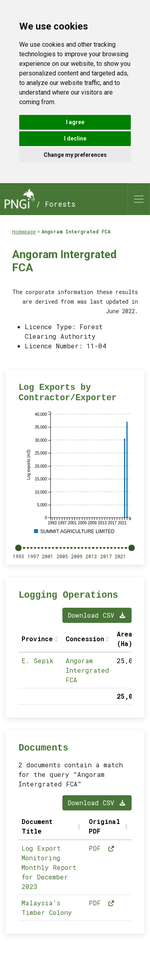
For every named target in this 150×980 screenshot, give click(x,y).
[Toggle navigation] (139, 199)
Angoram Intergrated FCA (76, 231)
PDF (102, 848)
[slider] (18, 548)
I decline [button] (75, 138)
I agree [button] (75, 122)
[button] (57, 639)
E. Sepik (38, 661)
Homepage (24, 231)
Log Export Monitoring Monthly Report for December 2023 (49, 867)
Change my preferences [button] (75, 155)
